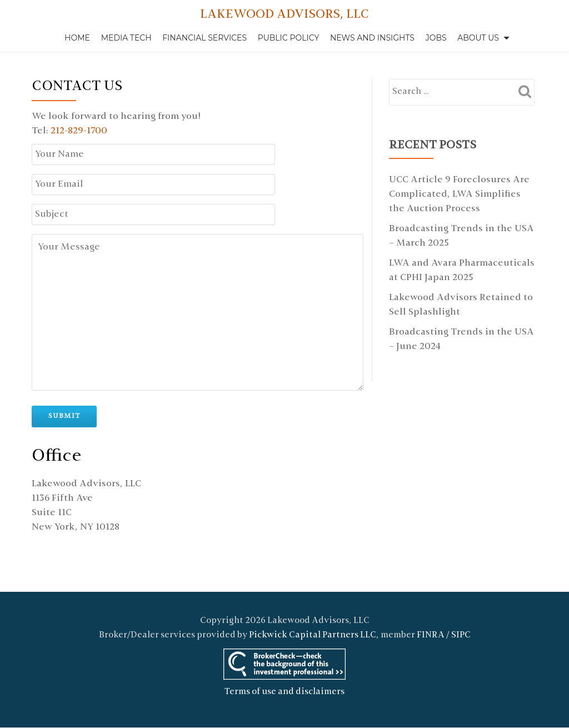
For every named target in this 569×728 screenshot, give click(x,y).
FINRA (431, 612)
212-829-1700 (79, 131)
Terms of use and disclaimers (284, 669)
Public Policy (289, 38)
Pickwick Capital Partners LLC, (314, 612)
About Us (478, 38)
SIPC (461, 612)
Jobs (436, 38)
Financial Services (204, 38)
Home (77, 38)
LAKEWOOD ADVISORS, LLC (284, 15)
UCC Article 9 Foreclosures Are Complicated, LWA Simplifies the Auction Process (459, 195)
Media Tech (126, 38)
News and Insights (372, 38)
